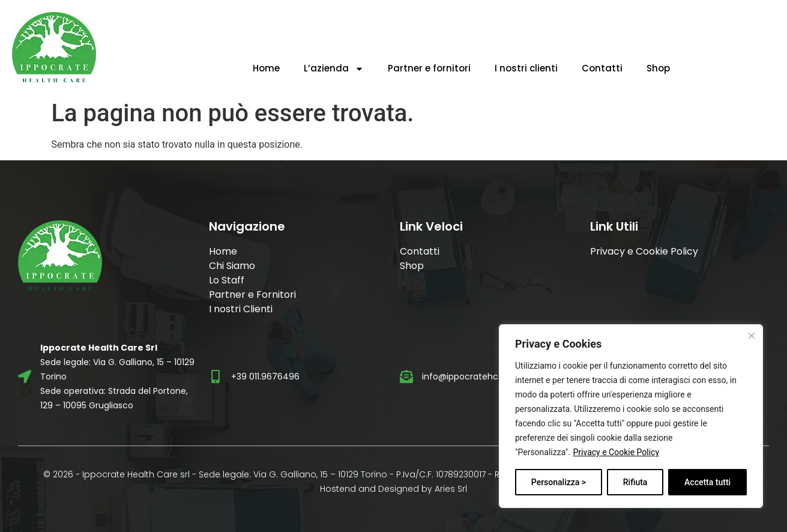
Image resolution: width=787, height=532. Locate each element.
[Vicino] (752, 336)
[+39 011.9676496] (216, 376)
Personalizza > (559, 482)
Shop (658, 68)
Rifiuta (635, 482)
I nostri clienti (526, 68)
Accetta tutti (707, 482)
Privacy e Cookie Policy (616, 452)
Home (266, 68)
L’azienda (334, 69)
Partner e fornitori (429, 68)
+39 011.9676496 (265, 376)
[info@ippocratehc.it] (406, 376)
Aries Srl (451, 489)
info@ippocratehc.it (464, 376)
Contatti (602, 68)
